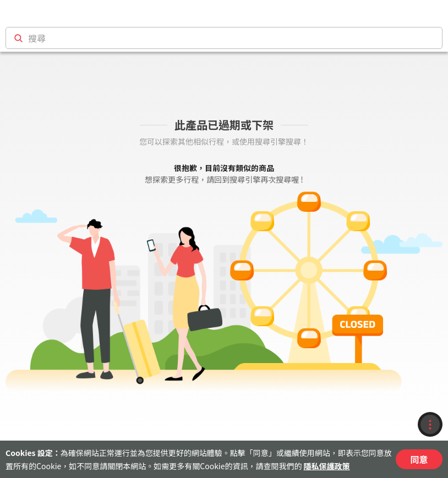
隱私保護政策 (327, 466)
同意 (419, 459)
